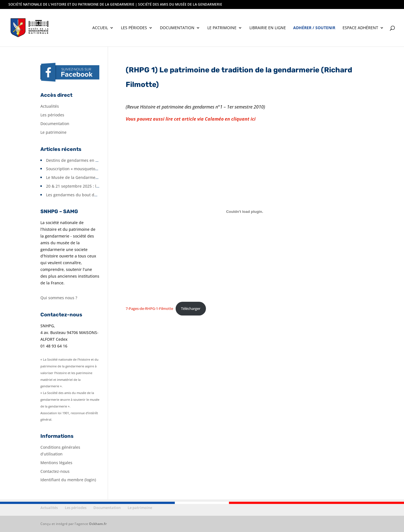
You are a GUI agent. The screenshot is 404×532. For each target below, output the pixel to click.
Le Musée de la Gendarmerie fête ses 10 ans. (88, 177)
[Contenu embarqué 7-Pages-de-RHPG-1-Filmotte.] (245, 211)
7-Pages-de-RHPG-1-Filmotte (149, 308)
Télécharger (191, 308)
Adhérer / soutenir (314, 28)
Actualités (50, 106)
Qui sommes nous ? (59, 298)
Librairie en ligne (268, 28)
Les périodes (134, 28)
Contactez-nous (55, 471)
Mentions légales (56, 463)
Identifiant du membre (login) (68, 480)
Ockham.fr (98, 524)
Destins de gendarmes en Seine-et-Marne (85, 160)
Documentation (177, 28)
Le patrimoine (222, 28)
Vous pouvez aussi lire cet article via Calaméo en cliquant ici (191, 119)
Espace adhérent (360, 28)
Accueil (100, 28)
